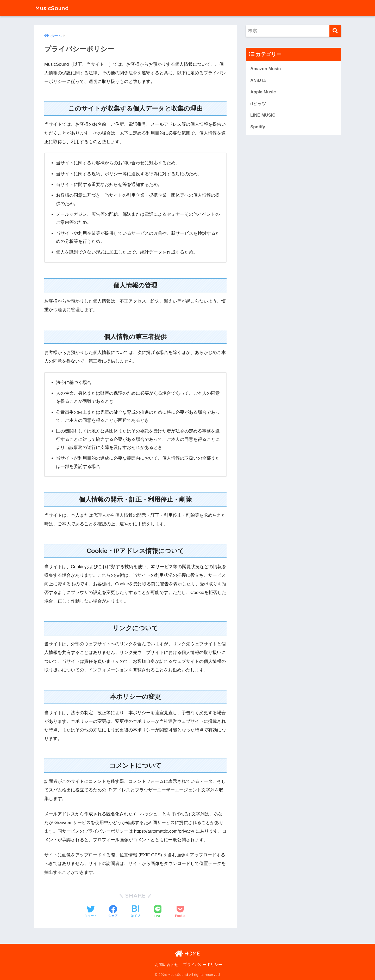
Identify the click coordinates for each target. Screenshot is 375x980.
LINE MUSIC (263, 115)
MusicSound (53, 8)
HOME (187, 954)
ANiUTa (258, 80)
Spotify (258, 127)
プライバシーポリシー (203, 965)
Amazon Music (265, 69)
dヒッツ (258, 104)
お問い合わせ (167, 965)
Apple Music (263, 92)
